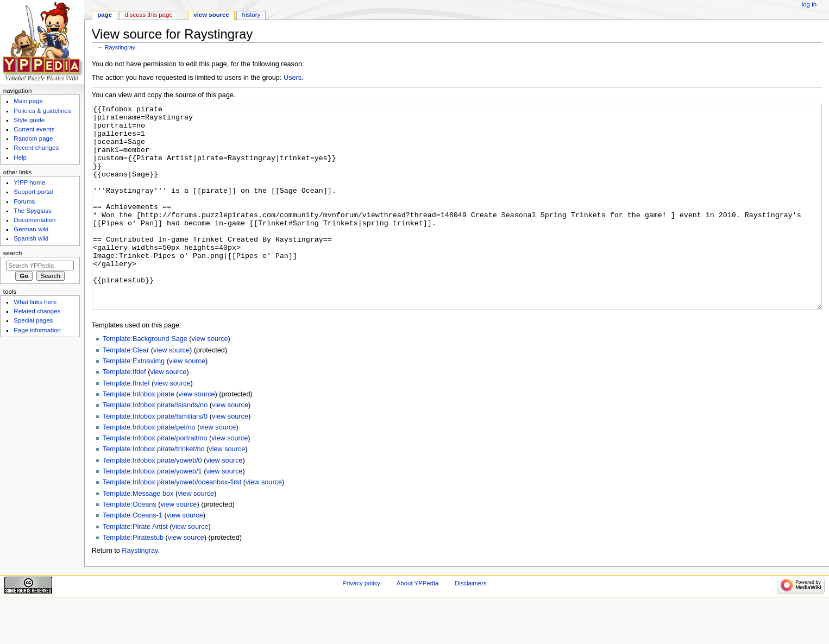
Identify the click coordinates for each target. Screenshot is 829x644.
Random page (33, 138)
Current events (34, 129)
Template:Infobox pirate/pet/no (149, 468)
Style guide (29, 120)
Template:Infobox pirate (139, 435)
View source (211, 15)
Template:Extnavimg (134, 402)
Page (105, 15)
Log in (809, 4)
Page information (37, 330)
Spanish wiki (31, 238)
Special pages (33, 320)
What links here (35, 302)
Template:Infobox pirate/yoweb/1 (152, 512)
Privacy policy (361, 624)
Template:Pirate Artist (135, 567)
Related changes (37, 311)
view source (210, 380)
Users (293, 78)
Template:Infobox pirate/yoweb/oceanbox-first (172, 523)
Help (20, 157)
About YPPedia (417, 624)
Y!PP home (29, 182)
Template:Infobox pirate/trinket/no (154, 490)
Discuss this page (149, 15)
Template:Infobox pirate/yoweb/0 (152, 501)
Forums (24, 201)
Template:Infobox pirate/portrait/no (155, 479)
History (252, 15)
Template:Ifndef (126, 424)
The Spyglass (32, 211)
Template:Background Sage (145, 380)
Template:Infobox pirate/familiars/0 (155, 457)
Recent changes (36, 148)
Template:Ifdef (124, 413)
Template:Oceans (130, 545)
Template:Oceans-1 (133, 556)
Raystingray (120, 47)
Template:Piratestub (133, 578)
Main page (28, 101)
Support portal (33, 192)
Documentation (34, 220)
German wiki (31, 229)
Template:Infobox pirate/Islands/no (155, 446)
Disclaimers (471, 624)
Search (13, 253)
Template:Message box (138, 534)
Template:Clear (126, 391)
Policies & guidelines (42, 111)
